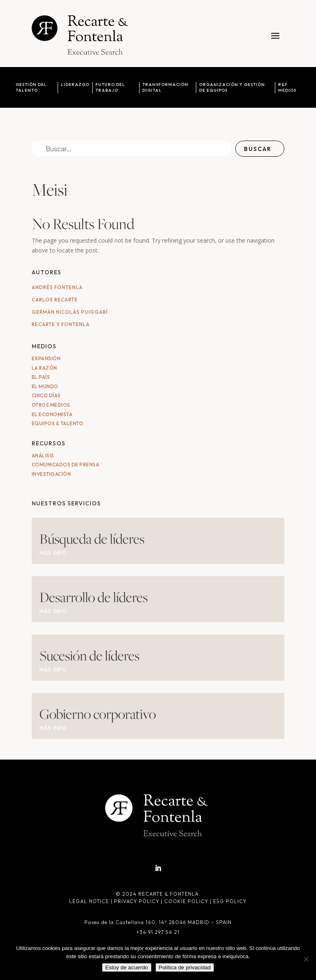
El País (41, 377)
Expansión (46, 358)
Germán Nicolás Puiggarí (70, 312)
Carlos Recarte (55, 300)
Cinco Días (46, 395)
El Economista (52, 414)
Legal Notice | (92, 901)
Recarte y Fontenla (61, 324)
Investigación (51, 474)
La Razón (44, 368)
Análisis (43, 455)
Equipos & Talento (58, 423)
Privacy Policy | (139, 901)
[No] (306, 959)
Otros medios (51, 405)
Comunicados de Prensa (66, 465)
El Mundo (45, 386)
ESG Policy (230, 901)
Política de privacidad (185, 967)
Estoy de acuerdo (127, 967)
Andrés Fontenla (57, 287)
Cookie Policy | (189, 901)
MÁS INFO (53, 553)
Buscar (258, 149)
